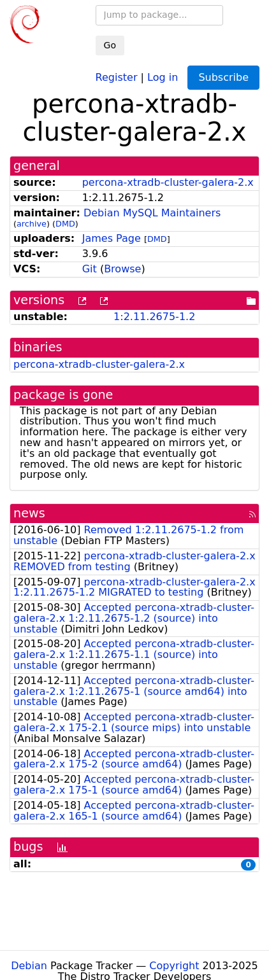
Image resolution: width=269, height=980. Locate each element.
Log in (163, 77)
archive (32, 224)
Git (90, 269)
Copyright (174, 966)
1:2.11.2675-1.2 (154, 317)
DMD (65, 224)
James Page (112, 238)
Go (110, 45)
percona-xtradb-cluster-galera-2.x (168, 182)
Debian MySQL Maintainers (152, 213)
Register (117, 77)
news (29, 513)
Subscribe (223, 77)
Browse (122, 269)
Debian (29, 966)
